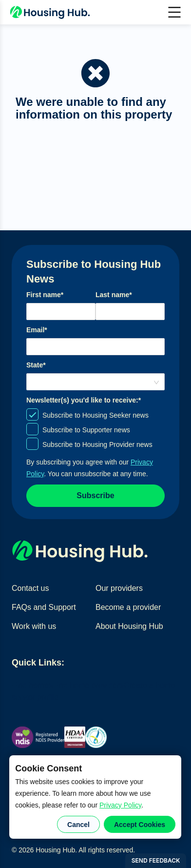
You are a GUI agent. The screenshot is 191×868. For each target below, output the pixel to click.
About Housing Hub (129, 626)
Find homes (32, 685)
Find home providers (88, 685)
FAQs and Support (44, 607)
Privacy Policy (120, 805)
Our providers (119, 588)
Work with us (34, 626)
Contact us (30, 588)
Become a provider (128, 607)
